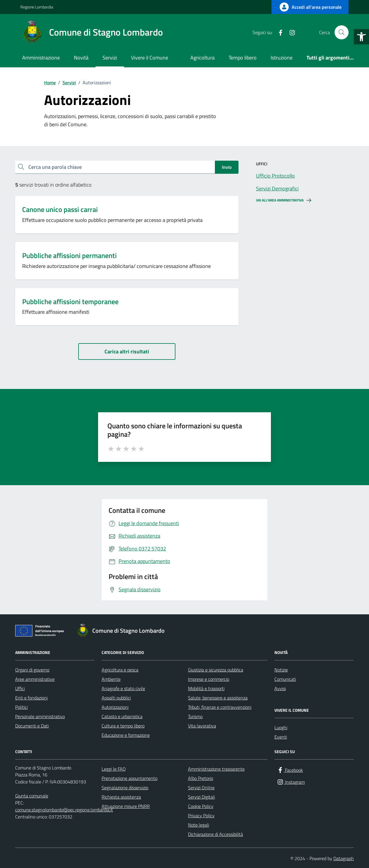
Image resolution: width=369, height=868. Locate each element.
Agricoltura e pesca (120, 670)
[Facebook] (278, 32)
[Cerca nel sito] (342, 32)
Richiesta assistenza (121, 797)
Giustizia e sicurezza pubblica (216, 670)
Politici (21, 707)
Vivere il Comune (150, 58)
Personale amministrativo (40, 716)
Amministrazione (41, 58)
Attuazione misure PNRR (126, 806)
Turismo (195, 716)
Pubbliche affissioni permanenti (69, 256)
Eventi (281, 737)
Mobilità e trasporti (206, 688)
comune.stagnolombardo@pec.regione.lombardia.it (64, 810)
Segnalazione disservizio (125, 788)
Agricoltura (202, 58)
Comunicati (285, 679)
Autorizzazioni (115, 707)
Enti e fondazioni (31, 698)
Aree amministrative (35, 679)
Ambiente (111, 679)
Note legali (199, 825)
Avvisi (280, 688)
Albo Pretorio (201, 778)
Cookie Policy (201, 806)
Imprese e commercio (209, 679)
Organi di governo (32, 670)
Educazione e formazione (126, 735)
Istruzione (282, 58)
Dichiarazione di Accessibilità (215, 834)
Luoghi (281, 727)
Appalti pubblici (116, 698)
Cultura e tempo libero (123, 726)
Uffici (20, 688)
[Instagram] (290, 32)
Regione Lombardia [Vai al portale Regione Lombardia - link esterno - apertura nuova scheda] (37, 7)
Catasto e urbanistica (122, 716)
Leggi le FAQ (114, 769)
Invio (227, 167)
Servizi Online (201, 788)
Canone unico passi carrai (60, 209)
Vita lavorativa (202, 726)
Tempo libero (243, 58)
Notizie (281, 670)
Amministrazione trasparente (216, 769)
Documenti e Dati (32, 726)
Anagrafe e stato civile (123, 688)
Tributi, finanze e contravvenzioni (220, 707)
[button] (361, 37)
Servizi (110, 58)
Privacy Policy (201, 816)
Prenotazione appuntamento (129, 778)
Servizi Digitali (201, 797)
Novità (81, 58)
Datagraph (344, 858)
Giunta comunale (32, 796)
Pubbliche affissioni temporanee (70, 302)
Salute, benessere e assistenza (218, 698)
